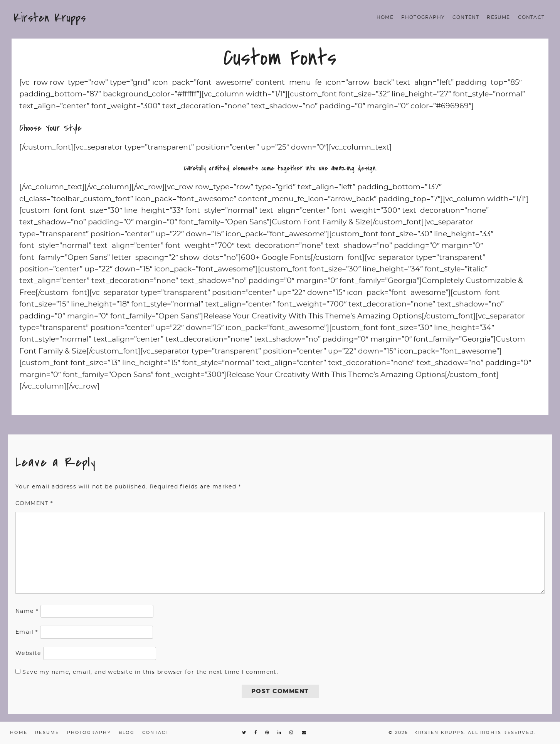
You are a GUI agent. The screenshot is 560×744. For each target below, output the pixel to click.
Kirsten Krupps (50, 18)
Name (27, 611)
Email (27, 632)
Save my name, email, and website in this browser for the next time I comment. (150, 672)
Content (466, 17)
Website (28, 653)
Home (385, 17)
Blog (127, 733)
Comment (34, 503)
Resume (498, 17)
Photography (423, 17)
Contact (531, 17)
